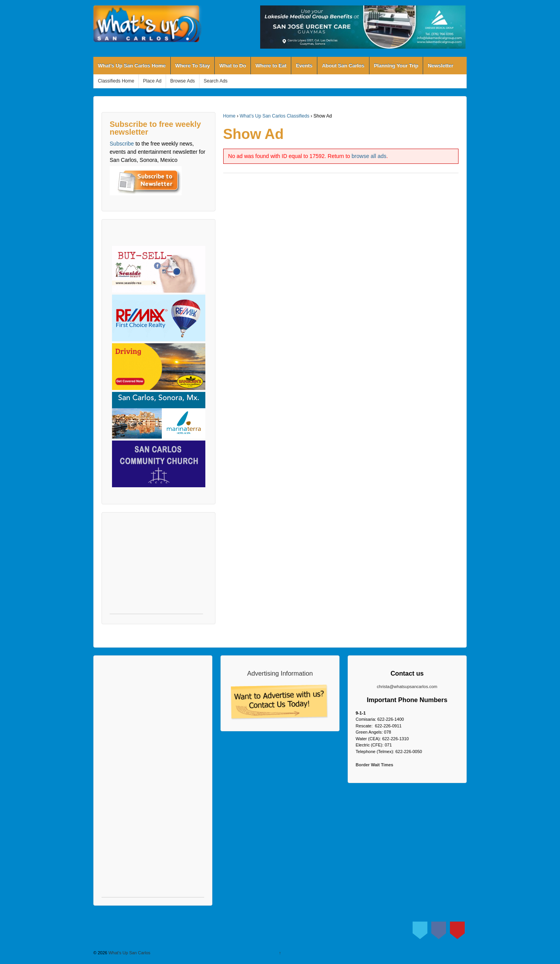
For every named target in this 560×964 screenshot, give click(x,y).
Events (304, 66)
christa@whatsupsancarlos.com (407, 687)
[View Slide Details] (363, 27)
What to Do (233, 66)
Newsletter (441, 66)
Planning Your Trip (396, 66)
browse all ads (369, 156)
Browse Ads (183, 81)
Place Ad (152, 81)
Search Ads (216, 81)
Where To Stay (192, 66)
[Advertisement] (156, 567)
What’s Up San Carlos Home (132, 66)
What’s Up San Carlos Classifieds (274, 116)
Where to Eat (271, 66)
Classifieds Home (116, 81)
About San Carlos (343, 66)
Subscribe (122, 144)
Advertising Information (280, 673)
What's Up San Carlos (129, 953)
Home (229, 116)
